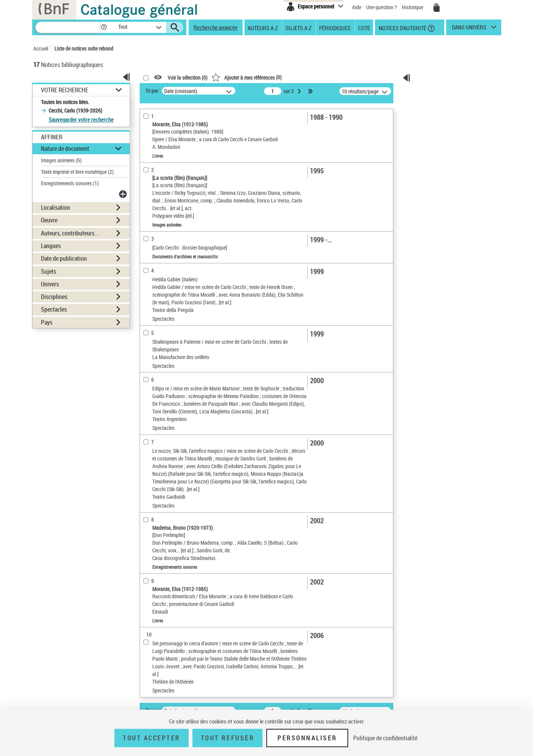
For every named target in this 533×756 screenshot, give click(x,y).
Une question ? (382, 7)
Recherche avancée (216, 27)
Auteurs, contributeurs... (70, 233)
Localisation (55, 207)
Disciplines (54, 297)
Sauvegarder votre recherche (81, 119)
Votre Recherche (65, 90)
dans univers (469, 29)
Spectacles (54, 309)
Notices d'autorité (402, 28)
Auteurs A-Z (263, 28)
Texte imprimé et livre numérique (77, 172)
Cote (364, 28)
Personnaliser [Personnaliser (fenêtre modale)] (307, 738)
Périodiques (335, 28)
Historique (413, 7)
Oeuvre (49, 220)
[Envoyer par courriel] (436, 126)
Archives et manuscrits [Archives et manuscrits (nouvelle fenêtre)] (434, 241)
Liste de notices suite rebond (84, 48)
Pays (47, 322)
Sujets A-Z (298, 28)
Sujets (49, 271)
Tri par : (153, 91)
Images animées (61, 160)
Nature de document (65, 149)
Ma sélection (435, 102)
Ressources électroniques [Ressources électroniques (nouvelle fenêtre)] (437, 250)
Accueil (41, 48)
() (246, 77)
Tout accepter (152, 738)
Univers (50, 284)
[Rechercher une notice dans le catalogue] (68, 27)
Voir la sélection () (187, 78)
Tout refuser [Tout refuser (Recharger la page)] (227, 738)
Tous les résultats (440, 167)
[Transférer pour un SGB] (440, 146)
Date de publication (64, 258)
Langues (51, 246)
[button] (104, 27)
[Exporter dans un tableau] (442, 136)
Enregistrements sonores (70, 183)
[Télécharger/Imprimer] (438, 116)
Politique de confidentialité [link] (385, 738)
